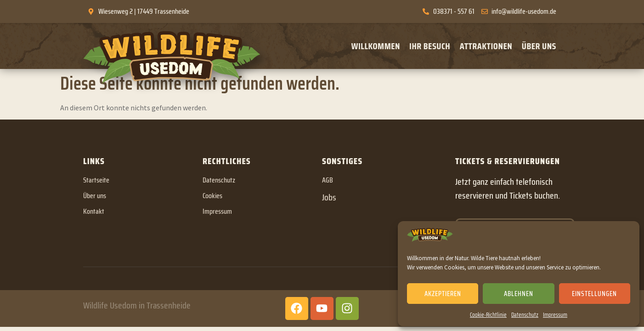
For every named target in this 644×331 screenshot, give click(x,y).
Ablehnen (519, 294)
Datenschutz (525, 315)
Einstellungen (594, 294)
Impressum (555, 315)
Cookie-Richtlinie (488, 315)
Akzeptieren (443, 294)
